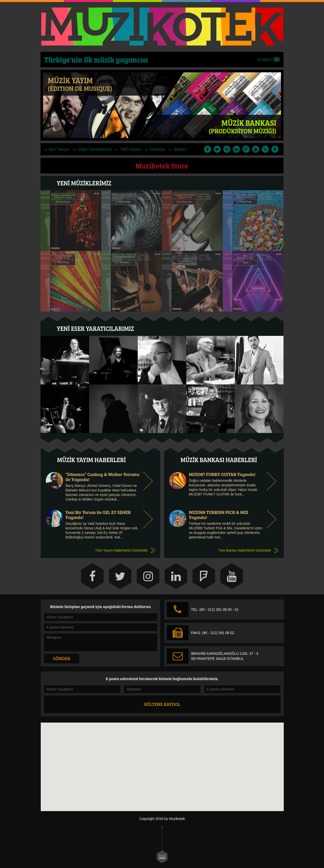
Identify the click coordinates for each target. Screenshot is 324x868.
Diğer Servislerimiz (95, 149)
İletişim (180, 149)
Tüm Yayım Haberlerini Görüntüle (121, 550)
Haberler (158, 149)
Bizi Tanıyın (60, 149)
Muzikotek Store (162, 166)
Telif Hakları (131, 149)
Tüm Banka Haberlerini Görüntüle (245, 550)
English (269, 60)
